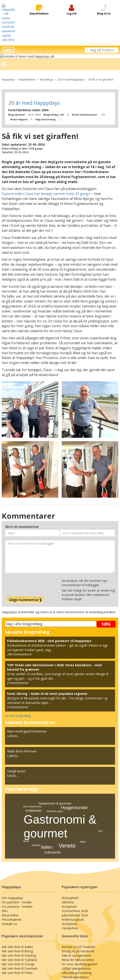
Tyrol (100, 760)
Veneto (67, 774)
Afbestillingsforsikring (76, 902)
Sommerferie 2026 (74, 840)
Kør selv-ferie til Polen (17, 902)
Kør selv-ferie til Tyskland (19, 889)
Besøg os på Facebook (77, 880)
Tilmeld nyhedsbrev (75, 906)
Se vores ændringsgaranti (79, 893)
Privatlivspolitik (60, 940)
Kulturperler (53, 781)
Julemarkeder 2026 (75, 844)
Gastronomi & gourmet (55, 732)
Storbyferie (69, 853)
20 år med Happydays (73, 13)
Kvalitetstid (33, 739)
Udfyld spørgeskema (76, 898)
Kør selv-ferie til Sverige (18, 893)
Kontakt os (9, 853)
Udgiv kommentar (25, 529)
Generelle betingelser (60, 944)
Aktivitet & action (55, 740)
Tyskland (36, 774)
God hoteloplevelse (32, 735)
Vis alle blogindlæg (18, 645)
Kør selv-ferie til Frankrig (18, 885)
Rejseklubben (28, 13)
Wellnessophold (72, 848)
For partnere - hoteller (16, 835)
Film (5, 840)
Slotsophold (70, 827)
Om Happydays (12, 827)
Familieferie (70, 857)
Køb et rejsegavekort (76, 885)
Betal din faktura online (77, 889)
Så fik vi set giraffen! (103, 13)
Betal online (10, 844)
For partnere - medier (16, 831)
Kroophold (69, 835)
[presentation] (38, 514)
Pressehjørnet (11, 848)
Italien (47, 776)
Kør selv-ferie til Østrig (17, 880)
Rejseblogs (48, 13)
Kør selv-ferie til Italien (17, 876)
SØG (106, 553)
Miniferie (67, 831)
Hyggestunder (74, 737)
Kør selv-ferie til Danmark (19, 898)
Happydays (9, 13)
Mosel (26, 770)
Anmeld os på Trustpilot (78, 876)
